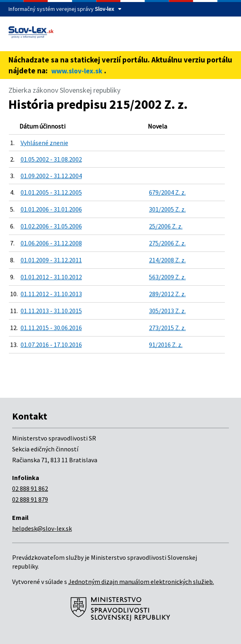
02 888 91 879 (30, 499)
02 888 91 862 (30, 488)
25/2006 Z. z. (166, 226)
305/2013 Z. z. (167, 311)
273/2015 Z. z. (167, 328)
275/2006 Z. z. (167, 243)
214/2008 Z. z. (167, 260)
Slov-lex (104, 9)
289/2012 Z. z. (167, 294)
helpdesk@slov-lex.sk (42, 528)
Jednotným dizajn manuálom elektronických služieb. (141, 582)
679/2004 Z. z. (167, 192)
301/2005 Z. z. (167, 209)
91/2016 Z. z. (166, 345)
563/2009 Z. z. (167, 277)
